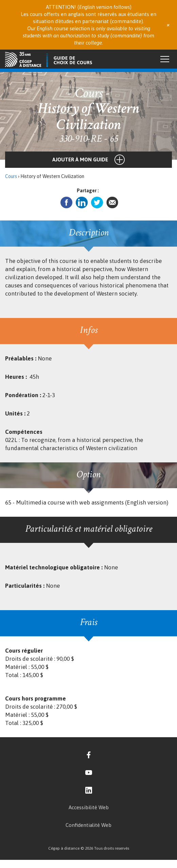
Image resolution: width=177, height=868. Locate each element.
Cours (11, 176)
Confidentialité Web (88, 825)
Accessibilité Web (89, 807)
